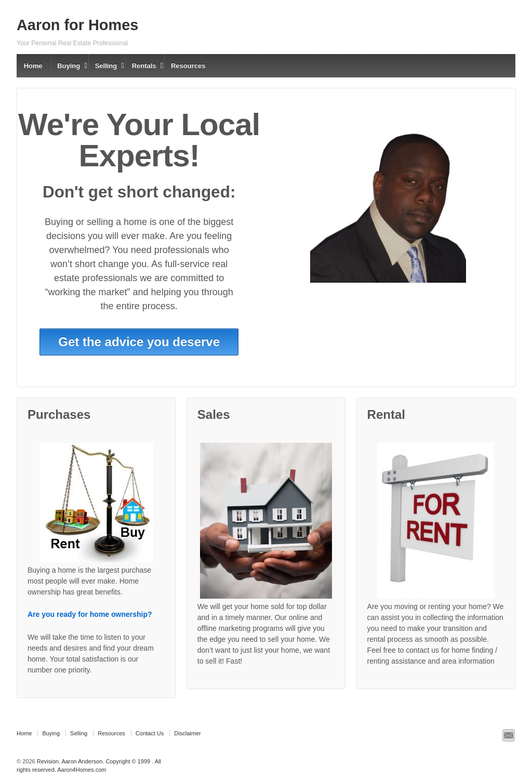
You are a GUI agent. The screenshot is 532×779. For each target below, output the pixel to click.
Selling (106, 66)
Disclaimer (187, 733)
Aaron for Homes (77, 25)
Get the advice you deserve (139, 342)
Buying (69, 66)
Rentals (144, 66)
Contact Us (150, 733)
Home (33, 66)
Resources (188, 66)
